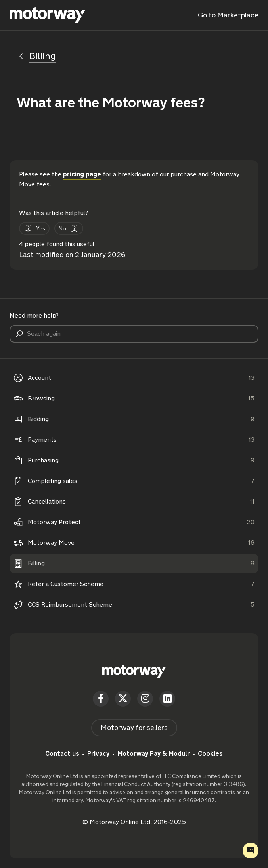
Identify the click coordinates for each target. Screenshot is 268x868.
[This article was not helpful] (69, 228)
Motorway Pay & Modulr (154, 754)
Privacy (98, 754)
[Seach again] (134, 334)
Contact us (62, 754)
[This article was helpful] (34, 228)
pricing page (82, 174)
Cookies (210, 754)
